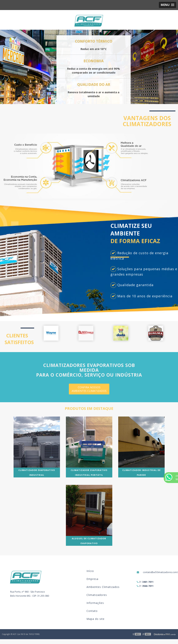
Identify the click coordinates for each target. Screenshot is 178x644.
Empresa (92, 579)
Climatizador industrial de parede (141, 473)
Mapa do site (95, 619)
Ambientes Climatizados (103, 587)
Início (90, 571)
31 (145, 582)
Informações (95, 603)
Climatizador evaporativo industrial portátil (89, 473)
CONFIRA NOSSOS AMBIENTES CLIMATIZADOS (89, 389)
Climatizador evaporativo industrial (37, 473)
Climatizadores (97, 595)
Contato (92, 611)
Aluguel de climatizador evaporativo (89, 541)
